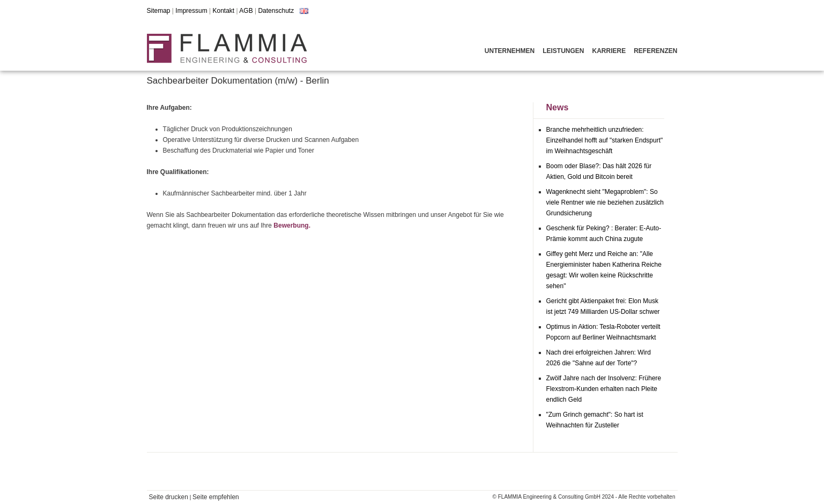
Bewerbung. (292, 225)
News (558, 107)
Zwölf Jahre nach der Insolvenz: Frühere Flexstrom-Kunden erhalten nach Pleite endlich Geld (604, 389)
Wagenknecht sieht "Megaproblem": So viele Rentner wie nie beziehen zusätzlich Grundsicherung (605, 202)
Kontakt (223, 11)
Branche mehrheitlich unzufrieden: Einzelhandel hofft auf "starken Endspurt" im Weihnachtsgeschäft (605, 140)
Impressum (191, 11)
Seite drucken (169, 497)
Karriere (609, 51)
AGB (246, 11)
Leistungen (563, 51)
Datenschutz (276, 11)
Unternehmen (510, 51)
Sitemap (159, 11)
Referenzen (655, 51)
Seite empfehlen (216, 497)
